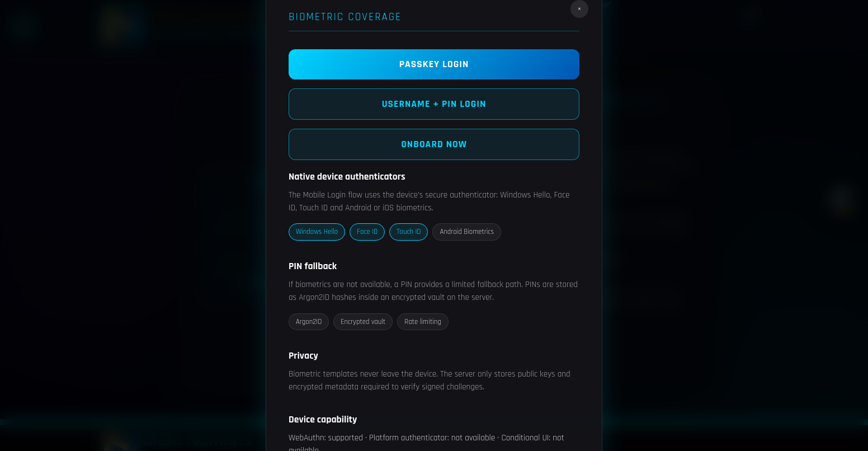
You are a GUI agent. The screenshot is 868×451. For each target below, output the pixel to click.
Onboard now (434, 144)
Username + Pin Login (434, 104)
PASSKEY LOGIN (434, 64)
